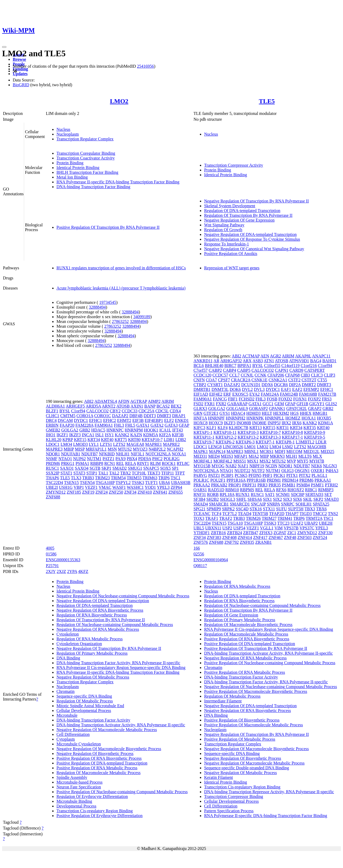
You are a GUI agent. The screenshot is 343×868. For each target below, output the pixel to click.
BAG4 (316, 361)
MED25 (327, 452)
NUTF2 (258, 471)
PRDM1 (274, 480)
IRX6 (297, 423)
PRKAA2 (202, 485)
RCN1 (110, 463)
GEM (279, 404)
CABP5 (244, 370)
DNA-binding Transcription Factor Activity (93, 720)
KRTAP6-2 (225, 442)
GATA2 (157, 425)
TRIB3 (88, 478)
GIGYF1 (317, 404)
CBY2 (115, 411)
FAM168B (308, 394)
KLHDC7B (239, 428)
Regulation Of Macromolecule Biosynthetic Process (248, 625)
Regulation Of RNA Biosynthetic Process (92, 615)
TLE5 (267, 101)
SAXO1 (67, 468)
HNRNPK (255, 418)
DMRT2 (309, 385)
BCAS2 (163, 406)
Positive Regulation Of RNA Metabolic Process (97, 768)
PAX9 (121, 459)
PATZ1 (109, 459)
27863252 (120, 321)
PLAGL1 (319, 475)
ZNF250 (116, 492)
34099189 (142, 317)
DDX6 (267, 385)
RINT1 (143, 463)
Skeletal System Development (230, 206)
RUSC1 (52, 468)
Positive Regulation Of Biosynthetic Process (242, 720)
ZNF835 (247, 542)
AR (216, 361)
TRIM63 (150, 478)
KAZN (136, 435)
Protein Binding (70, 163)
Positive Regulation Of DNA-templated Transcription (102, 763)
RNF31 (200, 495)
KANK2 (122, 435)
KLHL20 (54, 440)
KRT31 (283, 428)
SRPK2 (228, 509)
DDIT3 (150, 416)
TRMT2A (314, 518)
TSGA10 (235, 523)
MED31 (200, 456)
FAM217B (327, 394)
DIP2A (295, 385)
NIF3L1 (138, 454)
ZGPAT (280, 533)
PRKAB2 (219, 485)
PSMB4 (303, 485)
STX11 (269, 509)
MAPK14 (217, 452)
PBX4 (132, 459)
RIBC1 (311, 490)
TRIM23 (102, 478)
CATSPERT (315, 370)
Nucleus (63, 129)
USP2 (227, 528)
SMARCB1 (219, 504)
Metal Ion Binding (72, 177)
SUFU (281, 509)
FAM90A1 (104, 425)
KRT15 (80, 440)
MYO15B (202, 466)
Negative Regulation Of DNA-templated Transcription (250, 234)
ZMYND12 (56, 492)
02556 (199, 554)
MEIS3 (227, 456)
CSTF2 (294, 380)
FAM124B (289, 394)
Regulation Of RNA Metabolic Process (90, 639)
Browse (19, 59)
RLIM (155, 463)
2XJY (51, 571)
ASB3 (258, 361)
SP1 (175, 468)
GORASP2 (258, 409)
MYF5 (303, 461)
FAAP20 (67, 425)
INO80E (259, 423)
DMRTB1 (202, 389)
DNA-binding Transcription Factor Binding (93, 187)
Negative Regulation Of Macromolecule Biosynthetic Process (109, 749)
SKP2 (318, 499)
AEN (265, 356)
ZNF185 (74, 492)
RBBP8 (97, 463)
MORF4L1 (203, 461)
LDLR (321, 442)
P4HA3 (332, 471)
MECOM (294, 452)
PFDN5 (255, 475)
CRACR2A (241, 380)
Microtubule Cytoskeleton (79, 744)
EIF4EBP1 (154, 420)
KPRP (68, 440)
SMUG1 (135, 468)
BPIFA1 (244, 366)
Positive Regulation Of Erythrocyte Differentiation (100, 816)
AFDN (124, 401)
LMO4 (66, 444)
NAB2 (231, 466)
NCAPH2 (175, 449)
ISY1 (109, 435)
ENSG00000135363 (63, 560)
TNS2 (333, 514)
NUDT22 (242, 471)
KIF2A (165, 435)
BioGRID (21, 85)
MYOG (218, 466)
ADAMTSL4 (106, 401)
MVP (291, 461)
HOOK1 (151, 430)
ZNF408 (229, 537)
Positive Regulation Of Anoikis (231, 254)
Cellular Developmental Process (84, 711)
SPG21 (199, 509)
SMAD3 (332, 499)
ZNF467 (276, 537)
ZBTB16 (218, 533)
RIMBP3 (326, 490)
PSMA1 (82, 463)
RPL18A (227, 495)
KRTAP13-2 (248, 437)
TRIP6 (164, 478)
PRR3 (262, 485)
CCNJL (247, 375)
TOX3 (199, 518)
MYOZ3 (140, 449)
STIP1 (92, 473)
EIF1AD (201, 394)
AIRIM (168, 401)
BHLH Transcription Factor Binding (87, 172)
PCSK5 (241, 475)
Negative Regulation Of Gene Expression (239, 220)
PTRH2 (331, 485)
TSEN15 (72, 483)
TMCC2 (320, 514)
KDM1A (326, 423)
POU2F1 (218, 480)
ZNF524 (320, 537)
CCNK (261, 375)
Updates (20, 74)
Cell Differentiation (73, 734)
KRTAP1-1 (203, 432)
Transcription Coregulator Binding (86, 153)
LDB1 (169, 440)
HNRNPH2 (236, 418)
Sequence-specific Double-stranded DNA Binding (247, 768)
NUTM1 (94, 459)
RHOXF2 (296, 490)
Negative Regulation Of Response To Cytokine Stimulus (252, 239)
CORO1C (103, 416)
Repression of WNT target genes (232, 268)
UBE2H (326, 523)
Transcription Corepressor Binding (234, 796)
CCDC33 (130, 411)
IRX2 (286, 423)
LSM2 (287, 447)
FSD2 (198, 404)
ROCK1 (169, 463)
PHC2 (157, 459)
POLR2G (171, 459)
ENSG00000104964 (211, 560)
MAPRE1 (154, 444)
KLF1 (211, 428)
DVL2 (247, 389)
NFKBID (107, 454)
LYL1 (94, 444)
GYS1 (225, 413)
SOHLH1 (304, 504)
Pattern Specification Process (229, 811)
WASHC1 (135, 487)
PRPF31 (249, 485)
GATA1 (143, 425)
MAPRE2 (171, 444)
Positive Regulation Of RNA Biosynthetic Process (99, 758)
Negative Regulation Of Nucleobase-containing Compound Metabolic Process (123, 596)
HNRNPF (216, 418)
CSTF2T (309, 380)
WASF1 (119, 487)
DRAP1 (179, 416)
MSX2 (265, 461)
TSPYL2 (123, 483)
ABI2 (89, 401)
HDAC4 (238, 413)
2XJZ (61, 571)
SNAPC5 (151, 468)
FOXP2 (314, 399)
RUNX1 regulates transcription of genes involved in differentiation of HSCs (121, 268)
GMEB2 (53, 430)
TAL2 (114, 473)
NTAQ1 (65, 459)
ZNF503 (305, 537)
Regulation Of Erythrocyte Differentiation (92, 796)
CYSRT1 (215, 385)
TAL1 (103, 473)
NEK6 (317, 466)
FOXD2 (285, 399)
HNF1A (200, 418)
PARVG (200, 475)
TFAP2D (277, 514)
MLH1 (292, 456)
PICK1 (279, 475)
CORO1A (85, 416)
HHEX (306, 413)
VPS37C (307, 528)
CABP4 (230, 370)
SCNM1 (283, 495)
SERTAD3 (314, 495)
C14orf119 (291, 366)
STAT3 (79, 473)
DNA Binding (68, 658)
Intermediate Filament (223, 701)
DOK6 (235, 389)
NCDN (271, 466)
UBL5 (199, 528)
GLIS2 (331, 404)
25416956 (146, 66)
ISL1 (100, 435)
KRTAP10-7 (152, 440)
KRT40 (107, 440)
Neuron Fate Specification (79, 787)
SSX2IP (53, 473)
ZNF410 (145, 492)
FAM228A (85, 425)
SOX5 (165, 468)
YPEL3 (163, 487)
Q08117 (200, 566)
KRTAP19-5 (315, 437)
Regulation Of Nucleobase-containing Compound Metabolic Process (115, 625)
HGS (294, 413)
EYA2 (255, 394)
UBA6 (165, 483)
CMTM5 (68, 416)
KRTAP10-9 (315, 432)
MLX (318, 456)
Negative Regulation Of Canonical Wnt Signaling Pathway (254, 249)
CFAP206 (276, 375)
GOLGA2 (70, 430)
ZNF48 (290, 537)
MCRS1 (267, 452)
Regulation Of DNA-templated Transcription (242, 211)
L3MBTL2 (305, 442)
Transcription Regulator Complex (85, 139)
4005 (50, 548)
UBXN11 (213, 528)
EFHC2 (110, 420)
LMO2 (119, 101)
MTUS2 (125, 449)
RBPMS (247, 490)
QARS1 (200, 490)
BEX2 (176, 406)
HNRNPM (134, 430)
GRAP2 (315, 409)
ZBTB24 (234, 533)
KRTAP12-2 (226, 437)
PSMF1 (317, 485)
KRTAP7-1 (265, 442)
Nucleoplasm (68, 134)
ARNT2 (109, 406)
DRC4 (51, 420)
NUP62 (80, 459)
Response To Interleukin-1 (227, 244)
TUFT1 (152, 483)
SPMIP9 (214, 509)
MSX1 (253, 461)
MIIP (264, 456)
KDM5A (151, 435)
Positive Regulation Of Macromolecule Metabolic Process (254, 725)
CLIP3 (330, 375)
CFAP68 (293, 375)
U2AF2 (297, 523)
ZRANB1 (263, 542)
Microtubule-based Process (80, 782)
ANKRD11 (203, 361)
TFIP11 (168, 473)
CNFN (199, 380)
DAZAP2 (120, 416)
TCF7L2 (230, 514)
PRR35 (275, 485)
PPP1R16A (236, 480)
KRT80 (134, 440)
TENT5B (260, 514)
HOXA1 (309, 418)
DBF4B (136, 416)
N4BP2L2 (157, 449)
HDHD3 (253, 413)
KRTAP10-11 (225, 432)
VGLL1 (267, 528)
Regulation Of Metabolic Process (85, 701)
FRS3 (327, 399)
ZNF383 (214, 537)
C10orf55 (272, 366)
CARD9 (296, 370)
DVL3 (259, 389)
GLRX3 (200, 409)
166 (197, 548)
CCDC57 (221, 375)
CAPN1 (282, 370)
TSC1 (176, 478)
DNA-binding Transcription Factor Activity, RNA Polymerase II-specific (118, 663)
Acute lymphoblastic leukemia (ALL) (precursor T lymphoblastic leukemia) (121, 288)
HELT (267, 413)
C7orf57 (201, 370)
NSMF (52, 459)
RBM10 (232, 490)
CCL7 (234, 375)
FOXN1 (300, 399)
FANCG (220, 399)
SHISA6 (255, 499)
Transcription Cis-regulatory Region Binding (95, 811)
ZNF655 (175, 492)
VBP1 (79, 487)
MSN (112, 449)
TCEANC (202, 514)
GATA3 (171, 425)
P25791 (52, 566)
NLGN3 (330, 466)
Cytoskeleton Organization (79, 644)
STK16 (256, 509)
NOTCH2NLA (158, 454)
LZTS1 (106, 444)
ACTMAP (251, 356)
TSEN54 (87, 483)
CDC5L (162, 411)
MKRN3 (277, 456)
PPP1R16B (256, 480)
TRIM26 (253, 518)
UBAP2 (311, 523)
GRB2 (85, 430)
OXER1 (318, 471)
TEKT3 (154, 473)
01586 (51, 554)
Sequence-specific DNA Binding (84, 696)
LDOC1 (53, 444)
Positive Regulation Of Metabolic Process (240, 739)
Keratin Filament (219, 777)
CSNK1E (260, 380)
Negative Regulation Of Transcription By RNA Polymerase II (256, 201)
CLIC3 (317, 375)
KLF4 (223, 428)
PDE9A (145, 459)
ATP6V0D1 (299, 361)
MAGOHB (317, 447)
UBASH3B (181, 483)
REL (120, 463)
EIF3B (138, 420)
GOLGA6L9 (237, 409)
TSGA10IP (105, 483)
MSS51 (240, 461)
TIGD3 (306, 514)
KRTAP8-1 (285, 442)
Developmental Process (76, 806)
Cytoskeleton (68, 634)
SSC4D (242, 509)
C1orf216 (309, 366)
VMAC (105, 487)
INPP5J (274, 423)
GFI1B (302, 404)
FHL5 (130, 425)
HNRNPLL (274, 418)
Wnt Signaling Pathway (224, 225)
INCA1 (88, 435)
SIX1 (267, 499)
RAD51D (216, 490)
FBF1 (233, 399)
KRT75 (121, 440)
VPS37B (291, 528)
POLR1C (201, 480)
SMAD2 (120, 468)
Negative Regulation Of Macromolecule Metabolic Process (107, 730)
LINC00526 (233, 447)
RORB (213, 495)
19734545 (108, 302)
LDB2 (181, 440)
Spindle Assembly (72, 777)
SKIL (308, 499)
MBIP (69, 449)
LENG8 (215, 447)
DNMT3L (220, 389)
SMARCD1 (240, 504)
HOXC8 (201, 423)
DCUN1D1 (251, 385)
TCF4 (216, 514)
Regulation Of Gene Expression (231, 615)
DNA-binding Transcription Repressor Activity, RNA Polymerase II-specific (269, 792)
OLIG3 (288, 471)
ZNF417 (260, 537)
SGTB (95, 468)
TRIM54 (118, 478)
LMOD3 (80, 444)
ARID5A (93, 406)
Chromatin (65, 691)
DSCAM (65, 420)
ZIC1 (292, 533)
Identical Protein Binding (78, 168)
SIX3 (288, 499)
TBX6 (322, 509)
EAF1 (286, 389)
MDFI (280, 452)
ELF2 (169, 420)
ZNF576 (201, 542)
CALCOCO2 (98, 411)
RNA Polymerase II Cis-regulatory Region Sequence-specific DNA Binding (121, 668)
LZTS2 (119, 444)
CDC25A (147, 411)
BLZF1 (52, 411)
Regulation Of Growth (223, 230)
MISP (80, 449)
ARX (247, 361)
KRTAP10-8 (293, 432)
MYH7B (317, 461)
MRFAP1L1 (96, 449)
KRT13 (256, 428)
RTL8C (183, 463)
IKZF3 (75, 435)
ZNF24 (102, 492)
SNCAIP (258, 504)
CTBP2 (200, 385)
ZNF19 (88, 492)
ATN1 (269, 361)
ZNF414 (245, 537)
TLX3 (76, 478)
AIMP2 (154, 401)
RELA (131, 463)
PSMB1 (289, 485)
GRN (198, 413)
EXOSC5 (240, 394)
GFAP (184, 425)
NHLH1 (123, 454)
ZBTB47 (251, 533)
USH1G (66, 487)
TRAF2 (226, 518)
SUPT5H (296, 509)
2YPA (72, 571)
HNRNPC (115, 430)
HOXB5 (324, 418)
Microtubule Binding (74, 801)
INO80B (244, 423)
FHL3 (119, 425)
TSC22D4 (54, 483)
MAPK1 (201, 452)
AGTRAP (138, 401)
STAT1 (66, 473)
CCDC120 (203, 375)
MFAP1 (241, 456)
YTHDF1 (202, 533)
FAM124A (270, 394)
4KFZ (83, 571)
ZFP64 (177, 487)
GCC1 (268, 404)
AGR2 (275, 356)
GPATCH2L (297, 409)
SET (328, 495)
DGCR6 (281, 385)
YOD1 (150, 487)
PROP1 (235, 485)
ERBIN (52, 425)
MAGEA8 (135, 444)
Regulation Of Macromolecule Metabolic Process (98, 773)
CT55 (322, 380)
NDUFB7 (90, 454)
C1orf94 (78, 411)
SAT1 (270, 495)
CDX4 (175, 411)
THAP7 (292, 514)
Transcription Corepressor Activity (234, 165)
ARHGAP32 (231, 361)
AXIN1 (137, 406)
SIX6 (297, 499)
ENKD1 (182, 420)
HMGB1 (320, 413)
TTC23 (283, 523)
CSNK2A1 (278, 380)
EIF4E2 (216, 394)
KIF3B (178, 435)
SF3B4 (199, 499)
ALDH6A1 (55, 406)
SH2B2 (212, 499)
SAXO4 (82, 468)
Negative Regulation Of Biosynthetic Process (95, 753)
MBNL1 (252, 452)
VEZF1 (91, 487)
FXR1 (210, 404)
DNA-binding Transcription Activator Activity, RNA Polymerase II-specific (121, 725)
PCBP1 (227, 475)
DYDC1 (81, 420)
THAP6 (52, 478)
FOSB (272, 399)
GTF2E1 (211, 413)
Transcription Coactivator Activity (86, 158)
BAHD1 (329, 361)
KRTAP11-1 (204, 437)
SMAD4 (201, 504)
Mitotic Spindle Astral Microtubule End (90, 706)
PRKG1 (68, 463)
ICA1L (165, 430)
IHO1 (51, 435)
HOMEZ (293, 418)
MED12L (312, 452)
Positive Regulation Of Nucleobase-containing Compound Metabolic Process (122, 792)
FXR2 (221, 404)
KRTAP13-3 (270, 437)
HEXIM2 (281, 413)
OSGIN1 (302, 471)
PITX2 (305, 475)
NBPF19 (257, 466)
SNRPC (288, 504)
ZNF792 (231, 542)
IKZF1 (62, 435)
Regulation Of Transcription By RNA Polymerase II (248, 215)
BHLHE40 (214, 366)
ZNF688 (53, 497)
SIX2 (278, 499)
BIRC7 (230, 366)
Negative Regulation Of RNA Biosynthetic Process (100, 610)
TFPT (180, 473)
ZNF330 (325, 533)
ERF (227, 394)
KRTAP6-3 (245, 442)
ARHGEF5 (75, 406)
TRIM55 (134, 478)
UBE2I (52, 487)
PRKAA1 (323, 480)
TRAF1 (212, 518)
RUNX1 (243, 495)
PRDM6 (53, 463)
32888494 (97, 307)
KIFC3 (199, 428)
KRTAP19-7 (204, 442)
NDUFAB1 (71, 454)
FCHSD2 (247, 399)
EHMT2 (124, 420)
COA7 (212, 380)
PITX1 (292, 475)
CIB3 (305, 375)
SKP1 (106, 468)
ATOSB (123, 406)
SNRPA (273, 504)
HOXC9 (216, 423)
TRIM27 (269, 518)
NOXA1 (179, 454)
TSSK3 (138, 483)
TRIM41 (285, 518)
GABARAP (238, 404)
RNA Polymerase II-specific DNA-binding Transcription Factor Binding (118, 182)
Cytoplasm (66, 739)
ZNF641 (160, 492)
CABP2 (215, 370)
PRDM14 (290, 480)
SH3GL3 (228, 499)
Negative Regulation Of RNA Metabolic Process (98, 629)
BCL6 (199, 366)
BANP (150, 406)
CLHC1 (53, 416)
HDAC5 (98, 430)
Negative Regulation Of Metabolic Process (93, 677)
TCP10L (139, 473)
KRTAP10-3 (248, 432)
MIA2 (254, 456)
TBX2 (126, 473)
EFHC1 (96, 420)
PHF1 (267, 475)
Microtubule (67, 715)
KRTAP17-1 (293, 437)
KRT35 (310, 428)
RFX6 (281, 490)
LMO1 (250, 447)
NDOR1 (53, 454)
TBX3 (310, 509)
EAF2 (297, 389)
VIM (278, 528)
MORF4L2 (223, 461)
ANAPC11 (321, 356)
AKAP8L (303, 356)
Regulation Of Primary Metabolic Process (92, 653)
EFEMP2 (311, 389)
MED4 (214, 456)
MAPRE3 (54, 449)
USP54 (239, 528)
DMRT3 (164, 416)
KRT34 (94, 440)
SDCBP (298, 495)
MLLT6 (305, 456)
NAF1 (243, 466)
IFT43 (178, 430)
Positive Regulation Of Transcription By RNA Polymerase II (108, 227)
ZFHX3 (266, 533)
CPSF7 (224, 380)
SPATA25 (321, 504)
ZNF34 (130, 492)
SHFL (241, 499)
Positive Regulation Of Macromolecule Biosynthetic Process (256, 691)
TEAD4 (245, 514)
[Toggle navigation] (4, 47)
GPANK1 (277, 409)
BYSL (65, 411)
